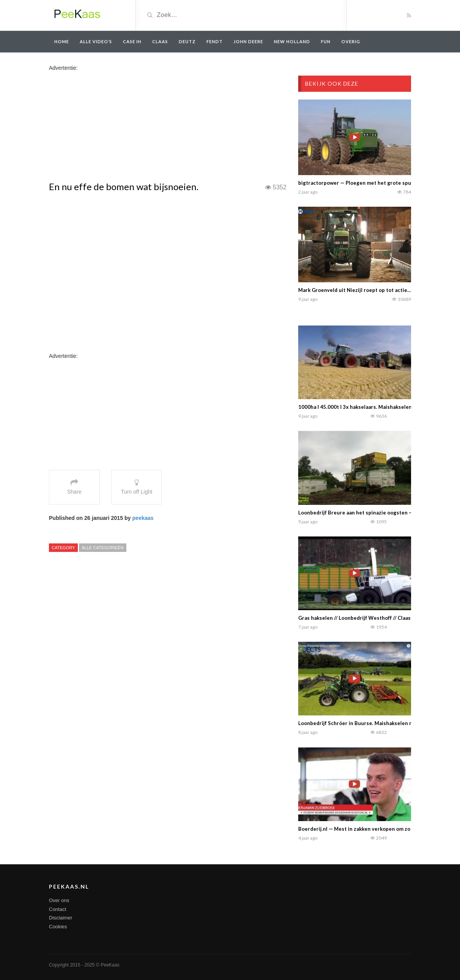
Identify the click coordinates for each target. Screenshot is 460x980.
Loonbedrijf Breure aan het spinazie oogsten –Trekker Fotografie (378, 513)
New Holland (292, 41)
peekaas (143, 518)
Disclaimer (61, 918)
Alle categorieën (103, 548)
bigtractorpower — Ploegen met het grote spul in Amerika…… (373, 183)
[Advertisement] (110, 126)
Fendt (215, 41)
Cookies (58, 927)
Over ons (59, 900)
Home (62, 41)
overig (351, 41)
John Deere (248, 41)
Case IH (132, 41)
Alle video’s (96, 41)
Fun (326, 41)
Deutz (187, 41)
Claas (160, 41)
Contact (58, 909)
